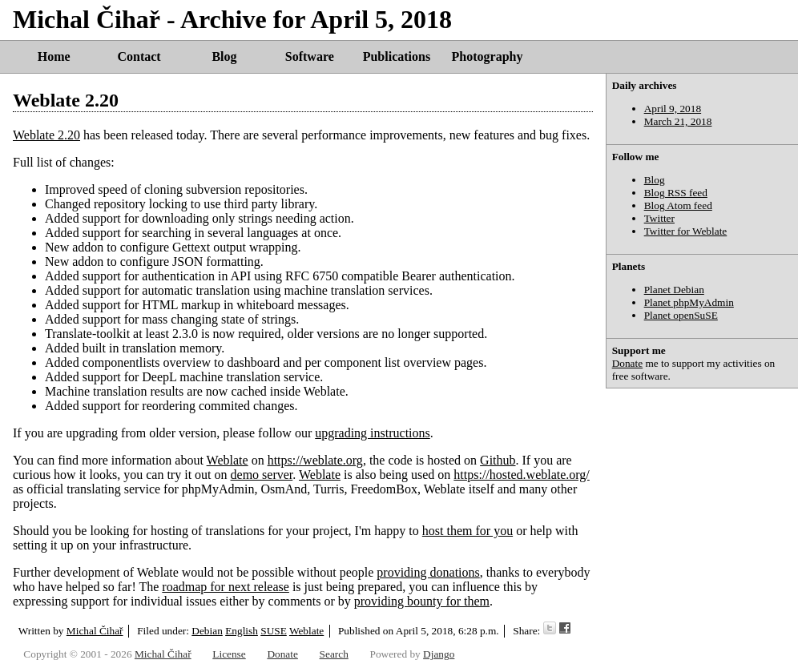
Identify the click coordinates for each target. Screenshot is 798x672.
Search (334, 654)
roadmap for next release (226, 587)
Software (310, 56)
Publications (397, 56)
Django (439, 654)
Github (498, 460)
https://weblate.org (315, 460)
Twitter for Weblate (686, 231)
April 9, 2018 (673, 109)
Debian (207, 631)
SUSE (274, 631)
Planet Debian (674, 290)
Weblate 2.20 (66, 100)
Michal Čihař (95, 631)
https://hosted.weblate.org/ (521, 475)
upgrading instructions (373, 433)
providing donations (428, 572)
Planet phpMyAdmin (689, 302)
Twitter (659, 218)
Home (54, 56)
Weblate (228, 460)
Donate (628, 363)
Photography (488, 56)
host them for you (468, 531)
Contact (139, 56)
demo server (262, 475)
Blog (224, 56)
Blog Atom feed (678, 205)
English (242, 631)
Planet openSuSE (681, 315)
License (229, 654)
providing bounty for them (422, 601)
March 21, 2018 (678, 121)
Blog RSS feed (676, 193)
